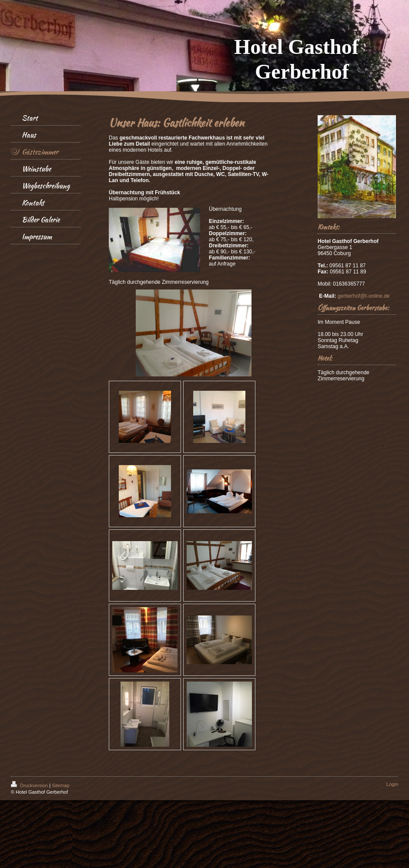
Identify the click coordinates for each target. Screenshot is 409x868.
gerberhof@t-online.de (364, 296)
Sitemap (60, 785)
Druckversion (30, 785)
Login (392, 784)
